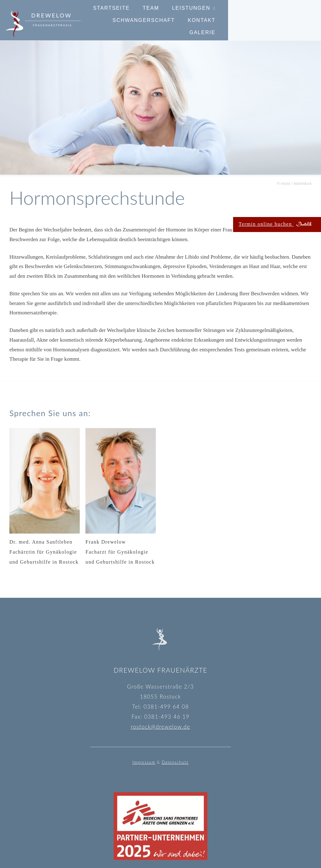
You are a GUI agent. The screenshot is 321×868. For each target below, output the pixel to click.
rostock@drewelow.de (160, 727)
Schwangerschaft (277, 14)
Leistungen (209, 14)
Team (169, 14)
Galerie (296, 26)
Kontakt (256, 26)
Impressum (144, 762)
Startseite (129, 14)
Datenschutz (175, 762)
